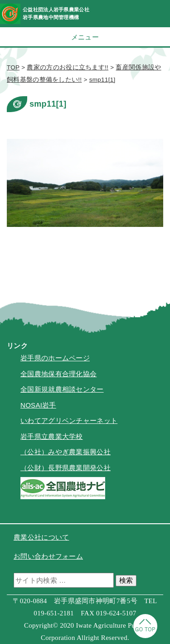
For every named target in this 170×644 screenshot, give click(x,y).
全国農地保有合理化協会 (58, 374)
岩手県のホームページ (55, 358)
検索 (126, 580)
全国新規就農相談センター (62, 389)
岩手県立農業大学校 (52, 436)
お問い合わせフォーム (48, 556)
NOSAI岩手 (38, 405)
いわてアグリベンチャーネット (69, 420)
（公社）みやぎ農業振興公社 (66, 452)
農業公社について (41, 537)
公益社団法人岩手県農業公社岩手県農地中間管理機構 (56, 13)
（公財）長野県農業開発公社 (66, 468)
